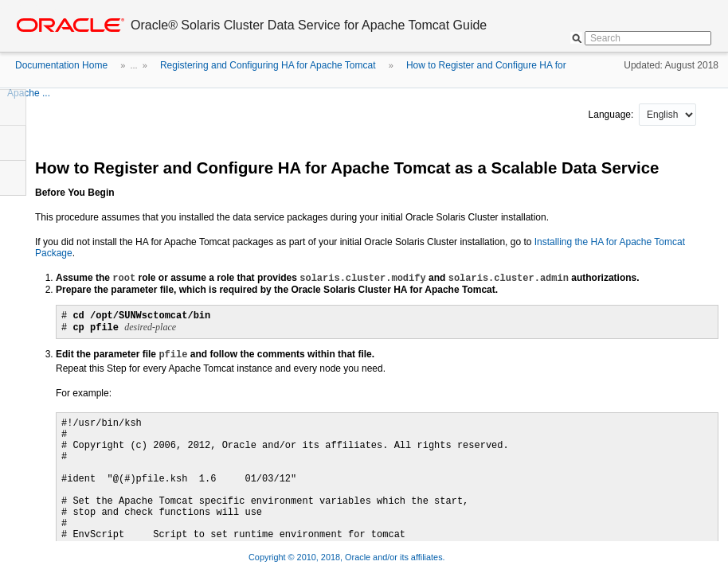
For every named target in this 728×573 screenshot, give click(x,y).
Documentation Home (61, 65)
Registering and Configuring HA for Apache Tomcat (268, 65)
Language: (613, 115)
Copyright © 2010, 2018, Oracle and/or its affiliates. (348, 557)
